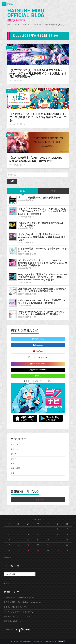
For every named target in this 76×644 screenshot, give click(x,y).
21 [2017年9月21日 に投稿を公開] (48, 545)
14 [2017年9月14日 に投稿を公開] (48, 540)
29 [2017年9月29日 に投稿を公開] (58, 551)
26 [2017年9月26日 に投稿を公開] (28, 551)
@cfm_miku (38, 339)
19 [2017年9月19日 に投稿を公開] (28, 545)
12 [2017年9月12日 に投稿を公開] (28, 540)
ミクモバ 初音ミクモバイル (15, 607)
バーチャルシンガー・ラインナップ (19, 612)
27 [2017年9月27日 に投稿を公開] (38, 551)
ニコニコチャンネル (38, 357)
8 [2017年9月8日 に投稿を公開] (57, 535)
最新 (23, 191)
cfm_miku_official (38, 364)
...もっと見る (38, 500)
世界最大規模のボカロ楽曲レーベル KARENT (23, 602)
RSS (7, 583)
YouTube (38, 351)
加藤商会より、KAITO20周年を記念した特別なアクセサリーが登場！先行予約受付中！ (42, 290)
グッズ (14, 454)
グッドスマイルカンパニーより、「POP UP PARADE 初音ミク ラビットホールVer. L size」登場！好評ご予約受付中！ (43, 263)
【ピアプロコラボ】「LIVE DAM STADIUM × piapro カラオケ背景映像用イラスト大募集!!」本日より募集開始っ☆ (38, 74)
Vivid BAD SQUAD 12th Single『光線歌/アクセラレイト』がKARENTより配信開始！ (42, 302)
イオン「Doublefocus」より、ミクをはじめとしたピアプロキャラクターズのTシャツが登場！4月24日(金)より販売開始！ (42, 211)
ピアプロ (11, 47)
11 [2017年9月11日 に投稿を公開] (18, 540)
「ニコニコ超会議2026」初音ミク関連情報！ (40, 198)
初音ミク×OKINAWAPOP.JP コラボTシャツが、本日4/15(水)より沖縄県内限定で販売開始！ (42, 313)
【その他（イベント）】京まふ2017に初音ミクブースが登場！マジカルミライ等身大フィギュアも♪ (38, 117)
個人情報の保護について (14, 621)
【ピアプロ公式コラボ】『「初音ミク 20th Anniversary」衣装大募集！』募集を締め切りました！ (42, 237)
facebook (38, 345)
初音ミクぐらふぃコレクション (17, 617)
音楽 (9, 135)
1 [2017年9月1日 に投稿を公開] (57, 529)
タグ (53, 191)
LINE (38, 376)
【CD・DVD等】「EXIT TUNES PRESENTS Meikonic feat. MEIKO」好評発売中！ (36, 159)
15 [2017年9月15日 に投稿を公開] (58, 540)
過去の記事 (16, 468)
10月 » (8, 557)
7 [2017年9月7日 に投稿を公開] (48, 535)
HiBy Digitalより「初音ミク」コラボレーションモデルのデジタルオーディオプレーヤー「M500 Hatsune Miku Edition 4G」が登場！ (43, 277)
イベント (11, 91)
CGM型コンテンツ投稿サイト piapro (19, 598)
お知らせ (15, 449)
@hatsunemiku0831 (38, 370)
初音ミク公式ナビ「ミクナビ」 (38, 381)
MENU (7, 4)
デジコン (15, 459)
